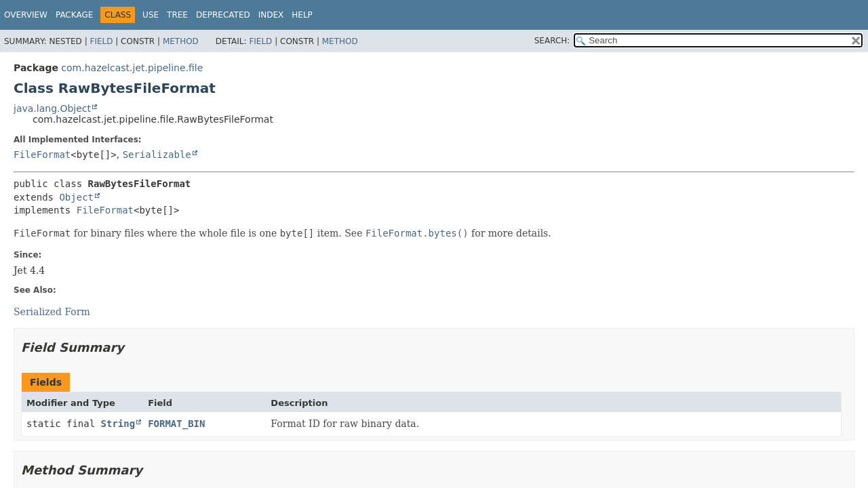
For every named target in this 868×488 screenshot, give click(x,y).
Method (181, 41)
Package (74, 15)
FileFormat (42, 155)
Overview (26, 15)
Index (271, 15)
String (118, 424)
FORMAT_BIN (176, 424)
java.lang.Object (52, 108)
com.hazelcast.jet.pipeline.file (132, 68)
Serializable (157, 155)
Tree (177, 15)
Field (101, 41)
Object (76, 197)
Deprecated (223, 15)
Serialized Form (52, 312)
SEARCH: (552, 41)
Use (151, 15)
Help (302, 15)
